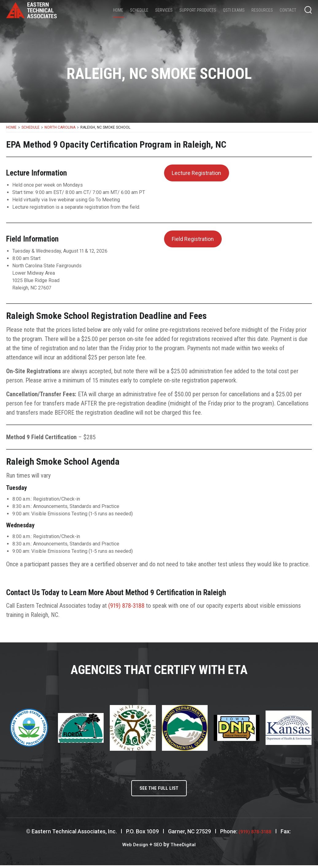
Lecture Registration (196, 173)
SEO (158, 847)
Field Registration (193, 239)
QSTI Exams (234, 10)
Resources (262, 10)
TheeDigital (186, 847)
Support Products (198, 10)
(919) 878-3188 (126, 606)
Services (164, 10)
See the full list (159, 790)
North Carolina (60, 127)
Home (118, 10)
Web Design (133, 847)
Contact (288, 10)
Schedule (139, 10)
